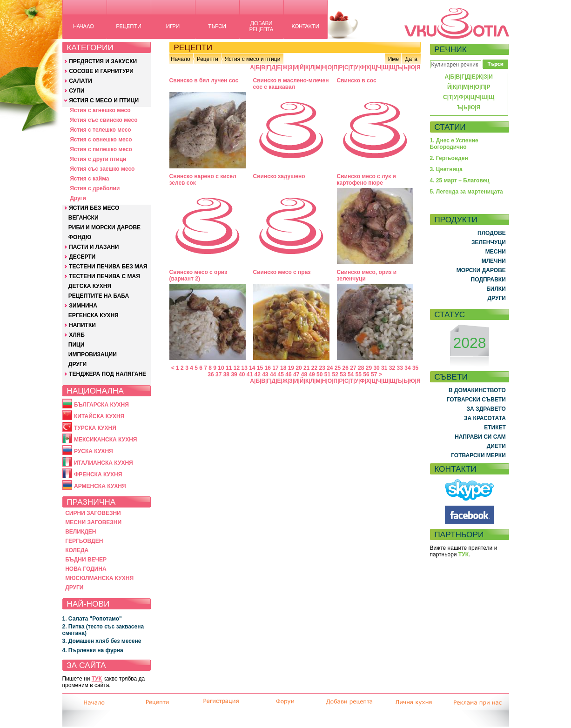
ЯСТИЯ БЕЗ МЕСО (94, 208)
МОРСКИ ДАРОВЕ (481, 270)
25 (338, 368)
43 (265, 374)
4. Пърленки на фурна (93, 650)
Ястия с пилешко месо (101, 149)
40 (242, 374)
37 (218, 374)
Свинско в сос (357, 80)
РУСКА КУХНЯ (94, 451)
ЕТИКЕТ (495, 427)
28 (361, 368)
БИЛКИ (496, 289)
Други (78, 198)
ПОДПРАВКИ (488, 280)
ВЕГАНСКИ (84, 218)
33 (400, 368)
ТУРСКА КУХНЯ (95, 428)
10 (221, 368)
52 (335, 374)
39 (234, 374)
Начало (181, 59)
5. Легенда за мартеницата (467, 192)
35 (415, 368)
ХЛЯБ (77, 335)
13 (244, 368)
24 (330, 368)
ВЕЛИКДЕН (81, 532)
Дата (411, 59)
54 (351, 374)
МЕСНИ (496, 252)
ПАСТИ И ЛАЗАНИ (94, 247)
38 (226, 374)
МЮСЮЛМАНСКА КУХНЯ (99, 578)
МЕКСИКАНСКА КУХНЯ (106, 440)
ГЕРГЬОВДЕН (84, 541)
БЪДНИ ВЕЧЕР (86, 560)
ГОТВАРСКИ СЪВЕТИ (476, 400)
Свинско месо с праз (282, 272)
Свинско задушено (279, 176)
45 (281, 374)
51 (327, 374)
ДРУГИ (77, 364)
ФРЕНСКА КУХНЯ (98, 474)
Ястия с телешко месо (101, 130)
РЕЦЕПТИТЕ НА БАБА (99, 296)
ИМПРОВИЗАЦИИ (93, 354)
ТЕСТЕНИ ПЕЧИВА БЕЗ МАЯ (108, 267)
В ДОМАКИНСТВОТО (477, 390)
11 (229, 368)
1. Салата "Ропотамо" (92, 619)
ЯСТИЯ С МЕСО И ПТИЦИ (104, 100)
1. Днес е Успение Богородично (454, 144)
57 (374, 374)
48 (304, 374)
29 (369, 368)
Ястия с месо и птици (252, 59)
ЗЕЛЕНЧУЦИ (489, 242)
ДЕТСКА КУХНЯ (90, 286)
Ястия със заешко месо (102, 169)
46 (288, 374)
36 (211, 374)
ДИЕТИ (496, 446)
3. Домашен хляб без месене (102, 641)
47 (296, 374)
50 (319, 374)
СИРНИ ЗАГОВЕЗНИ (93, 513)
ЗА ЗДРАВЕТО (486, 409)
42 (257, 374)
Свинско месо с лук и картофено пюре (366, 180)
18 (283, 368)
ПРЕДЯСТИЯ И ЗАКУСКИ (103, 61)
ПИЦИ (77, 345)
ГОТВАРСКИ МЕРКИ (478, 455)
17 (275, 368)
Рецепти (208, 59)
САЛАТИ (81, 81)
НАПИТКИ (82, 325)
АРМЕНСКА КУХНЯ (100, 486)
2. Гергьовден (449, 158)
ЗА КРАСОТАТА (485, 418)
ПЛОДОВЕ (492, 233)
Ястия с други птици (98, 159)
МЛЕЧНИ (494, 261)
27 (353, 368)
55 (359, 374)
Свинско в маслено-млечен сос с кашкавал (291, 84)
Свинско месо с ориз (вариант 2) (198, 275)
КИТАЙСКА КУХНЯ (99, 416)
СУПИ (77, 91)
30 (376, 368)
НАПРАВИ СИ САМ (480, 437)
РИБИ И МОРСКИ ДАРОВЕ (104, 227)
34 (407, 368)
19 (291, 368)
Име (394, 59)
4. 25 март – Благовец (460, 180)
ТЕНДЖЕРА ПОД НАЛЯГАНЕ (107, 374)
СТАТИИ (450, 127)
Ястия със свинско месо (104, 120)
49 (312, 374)
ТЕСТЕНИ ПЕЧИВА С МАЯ (104, 276)
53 (343, 374)
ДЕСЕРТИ (82, 257)
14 (252, 368)
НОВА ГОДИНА (86, 569)
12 (237, 368)
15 (260, 368)
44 (273, 374)
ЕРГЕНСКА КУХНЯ (94, 315)
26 (346, 368)
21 (306, 368)
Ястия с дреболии (95, 188)
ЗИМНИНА (83, 306)
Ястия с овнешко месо (101, 140)
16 (268, 368)
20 (299, 368)
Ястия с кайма (89, 179)
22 (314, 368)
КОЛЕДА (77, 550)
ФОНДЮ (80, 237)
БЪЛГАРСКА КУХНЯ (101, 405)
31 (384, 368)
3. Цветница (447, 169)
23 (322, 368)
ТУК (97, 679)
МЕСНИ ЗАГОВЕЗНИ (93, 522)
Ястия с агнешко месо (100, 110)
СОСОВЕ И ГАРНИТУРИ (101, 71)
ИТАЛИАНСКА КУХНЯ (104, 463)
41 (250, 374)
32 (392, 368)
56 (366, 374)
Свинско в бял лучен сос (204, 80)
